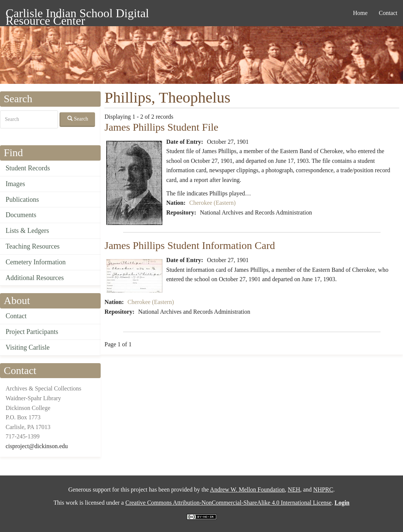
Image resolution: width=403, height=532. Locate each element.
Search (78, 119)
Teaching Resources (33, 246)
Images (15, 184)
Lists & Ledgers (27, 231)
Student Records (28, 168)
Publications (22, 200)
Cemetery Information (36, 262)
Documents (21, 215)
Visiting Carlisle (28, 347)
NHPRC (323, 490)
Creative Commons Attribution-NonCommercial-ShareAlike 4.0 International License (228, 503)
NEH (294, 490)
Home (360, 13)
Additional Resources (35, 278)
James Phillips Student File (161, 127)
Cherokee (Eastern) (213, 203)
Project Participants (32, 332)
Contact (388, 13)
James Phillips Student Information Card (190, 245)
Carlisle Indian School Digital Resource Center (77, 14)
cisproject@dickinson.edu (37, 446)
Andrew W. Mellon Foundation (247, 490)
